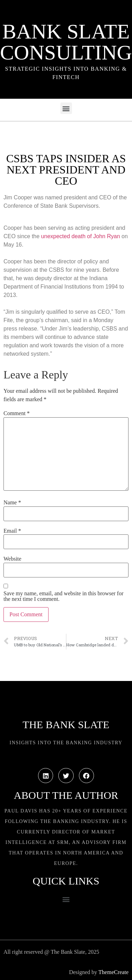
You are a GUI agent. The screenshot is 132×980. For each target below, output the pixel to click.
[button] (66, 108)
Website (12, 559)
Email (12, 531)
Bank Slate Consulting (66, 42)
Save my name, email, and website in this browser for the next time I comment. (63, 596)
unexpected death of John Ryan (81, 236)
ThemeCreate (113, 972)
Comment (17, 413)
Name (12, 503)
